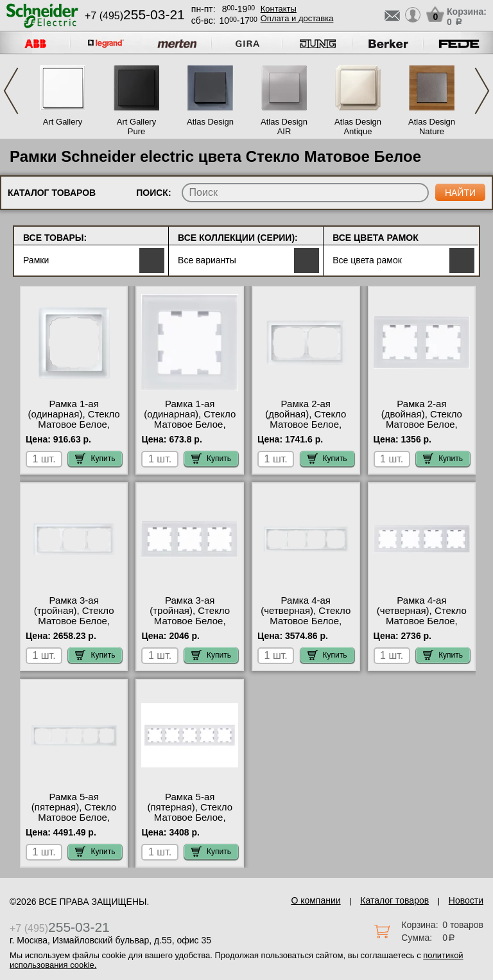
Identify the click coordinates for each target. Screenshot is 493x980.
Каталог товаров (394, 900)
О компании (316, 900)
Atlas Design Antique (358, 127)
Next (482, 91)
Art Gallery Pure (136, 127)
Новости (466, 900)
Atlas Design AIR (284, 127)
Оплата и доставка (297, 18)
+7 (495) (135, 16)
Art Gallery (63, 122)
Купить (95, 459)
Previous (11, 91)
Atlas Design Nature (432, 127)
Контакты (279, 9)
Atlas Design (210, 122)
